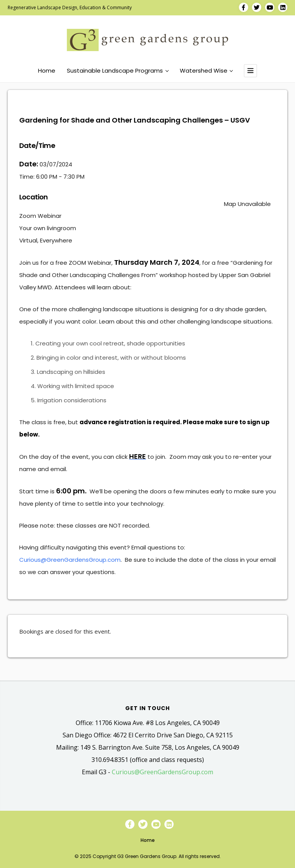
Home (47, 71)
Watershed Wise (206, 71)
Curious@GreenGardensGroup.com (70, 560)
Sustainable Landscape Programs (118, 71)
